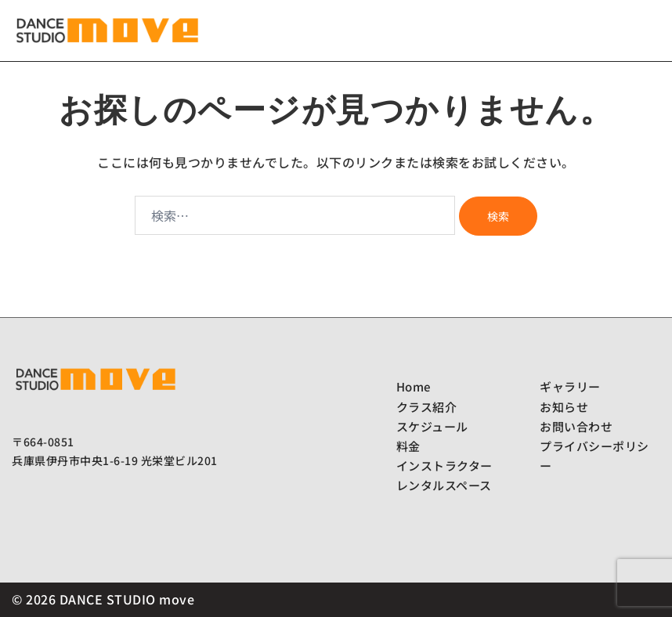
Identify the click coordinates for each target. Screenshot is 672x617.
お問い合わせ (576, 426)
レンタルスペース (444, 485)
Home (414, 386)
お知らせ (564, 407)
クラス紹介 (427, 407)
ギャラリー (570, 386)
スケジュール (432, 426)
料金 (408, 446)
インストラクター (444, 465)
